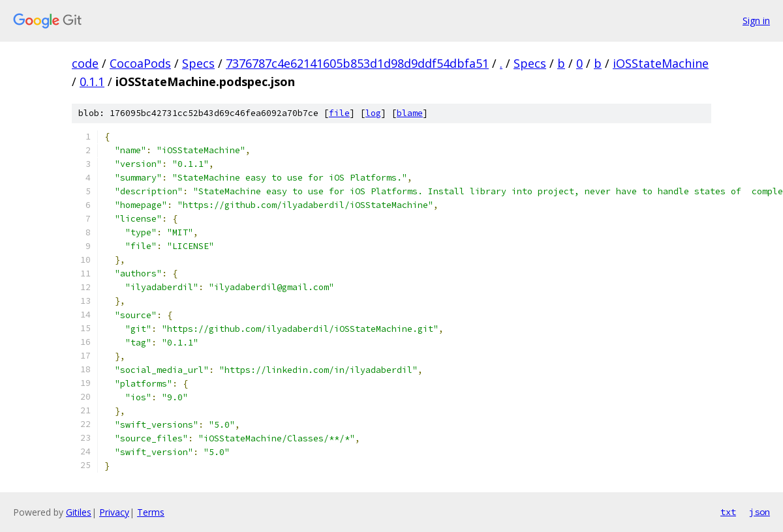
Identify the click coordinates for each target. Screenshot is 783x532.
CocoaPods (140, 63)
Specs (198, 63)
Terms (151, 512)
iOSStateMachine (661, 63)
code (85, 63)
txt (728, 512)
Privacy (114, 512)
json (760, 512)
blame (410, 113)
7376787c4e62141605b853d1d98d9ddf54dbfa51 (357, 63)
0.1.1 (92, 81)
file (339, 113)
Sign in (756, 21)
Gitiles (79, 512)
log (373, 113)
